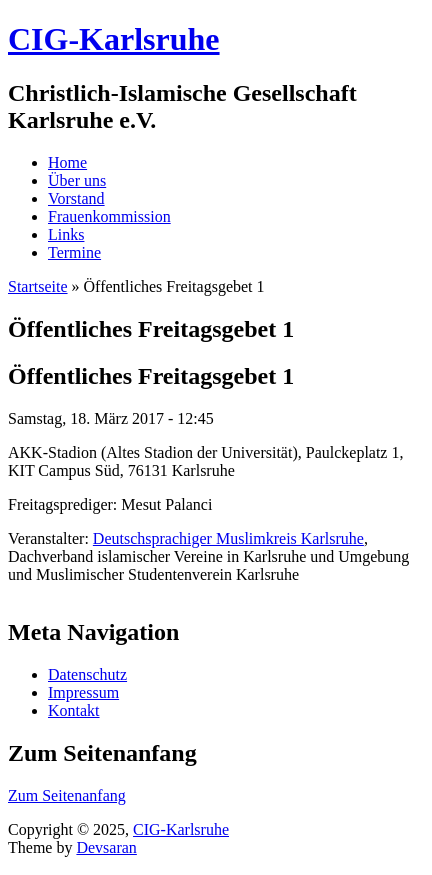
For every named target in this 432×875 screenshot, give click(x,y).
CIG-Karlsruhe (181, 829)
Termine (74, 252)
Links (66, 234)
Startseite (38, 286)
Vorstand (76, 198)
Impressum (83, 692)
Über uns (77, 180)
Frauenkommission (109, 216)
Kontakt (74, 710)
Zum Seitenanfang (67, 795)
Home (67, 162)
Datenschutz (87, 674)
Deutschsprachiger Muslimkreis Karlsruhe (228, 538)
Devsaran (106, 847)
